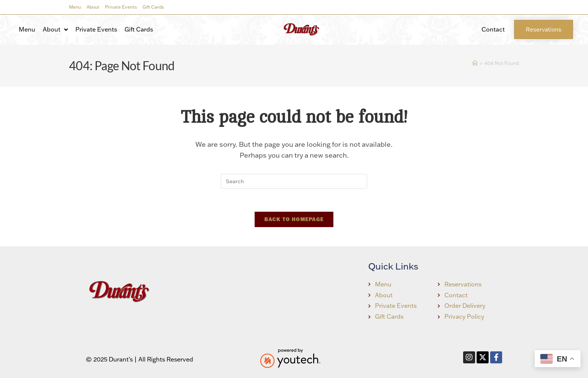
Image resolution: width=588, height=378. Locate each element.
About (93, 7)
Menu (75, 7)
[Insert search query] (294, 181)
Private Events (121, 7)
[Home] (475, 63)
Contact (493, 29)
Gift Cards (153, 7)
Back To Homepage (294, 219)
